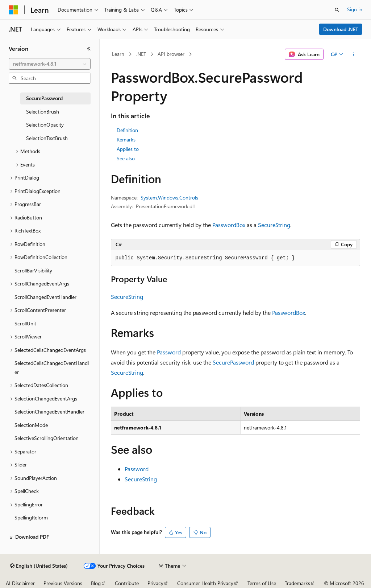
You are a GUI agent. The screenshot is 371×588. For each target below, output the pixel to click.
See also (126, 158)
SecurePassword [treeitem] (44, 98)
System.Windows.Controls (169, 198)
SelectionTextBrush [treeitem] (47, 138)
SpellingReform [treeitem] (31, 517)
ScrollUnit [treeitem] (25, 323)
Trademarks (297, 583)
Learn (118, 54)
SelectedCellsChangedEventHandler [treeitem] (52, 367)
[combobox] (50, 64)
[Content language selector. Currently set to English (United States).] (39, 566)
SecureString (274, 225)
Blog (96, 583)
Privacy (155, 583)
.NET (141, 54)
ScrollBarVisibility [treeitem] (33, 270)
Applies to (128, 149)
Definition (127, 130)
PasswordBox (229, 225)
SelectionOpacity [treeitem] (45, 125)
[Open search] (337, 10)
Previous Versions (63, 583)
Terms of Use (262, 583)
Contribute (127, 583)
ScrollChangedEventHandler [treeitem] (45, 297)
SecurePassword (233, 362)
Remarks (126, 139)
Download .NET (341, 29)
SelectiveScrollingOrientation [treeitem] (47, 438)
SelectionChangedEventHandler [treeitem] (49, 412)
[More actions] (353, 54)
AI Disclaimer (20, 583)
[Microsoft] (13, 10)
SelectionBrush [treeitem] (43, 112)
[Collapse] (89, 49)
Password (169, 352)
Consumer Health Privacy (205, 583)
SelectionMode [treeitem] (31, 425)
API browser (171, 54)
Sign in (355, 9)
